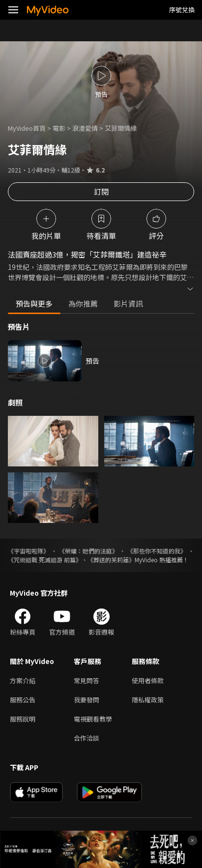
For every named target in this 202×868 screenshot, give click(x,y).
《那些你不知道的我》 (157, 551)
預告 (92, 361)
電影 (59, 128)
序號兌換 (182, 10)
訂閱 (101, 191)
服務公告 (23, 700)
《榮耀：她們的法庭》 (88, 551)
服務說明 (23, 719)
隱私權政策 (148, 700)
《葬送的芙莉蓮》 (111, 560)
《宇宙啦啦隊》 (29, 551)
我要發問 (87, 700)
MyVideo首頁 (27, 128)
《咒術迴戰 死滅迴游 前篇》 (45, 560)
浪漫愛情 (85, 128)
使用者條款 (148, 680)
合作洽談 (87, 738)
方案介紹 (23, 680)
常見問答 (87, 680)
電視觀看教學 (93, 719)
